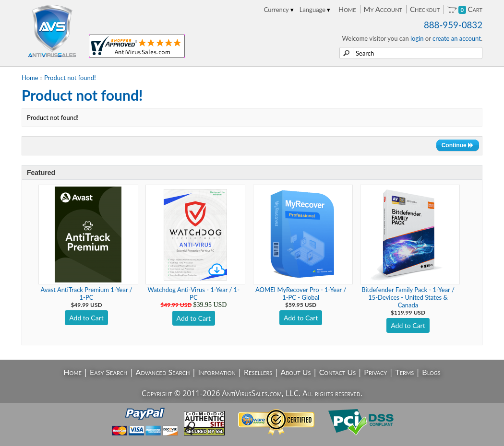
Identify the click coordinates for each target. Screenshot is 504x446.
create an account (457, 38)
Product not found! (70, 78)
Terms (404, 372)
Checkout (425, 9)
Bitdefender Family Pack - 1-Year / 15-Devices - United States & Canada (408, 297)
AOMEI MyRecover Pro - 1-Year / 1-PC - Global (301, 293)
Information (217, 372)
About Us (295, 372)
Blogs (431, 372)
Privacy (375, 372)
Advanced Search (163, 372)
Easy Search (109, 372)
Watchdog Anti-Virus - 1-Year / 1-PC (193, 293)
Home (347, 9)
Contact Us (338, 372)
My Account (383, 9)
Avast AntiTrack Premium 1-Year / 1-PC (86, 293)
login (417, 38)
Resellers (258, 372)
